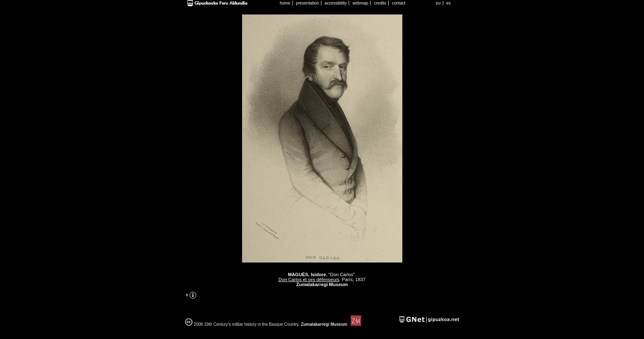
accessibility (336, 3)
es (448, 3)
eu (438, 3)
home (285, 3)
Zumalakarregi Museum (330, 324)
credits (380, 3)
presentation (307, 3)
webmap (360, 3)
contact (399, 3)
